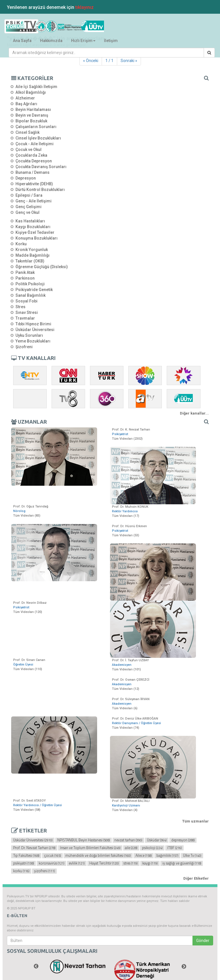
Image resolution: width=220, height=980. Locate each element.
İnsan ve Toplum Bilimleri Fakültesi (90, 848)
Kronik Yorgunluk (32, 250)
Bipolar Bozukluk (31, 121)
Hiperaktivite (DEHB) (34, 184)
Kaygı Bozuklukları (33, 227)
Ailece (144, 856)
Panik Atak (25, 272)
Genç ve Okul (27, 212)
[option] (78, 967)
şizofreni (44, 871)
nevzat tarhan (128, 840)
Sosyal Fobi (26, 301)
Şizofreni (24, 347)
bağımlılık (167, 856)
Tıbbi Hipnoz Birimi (33, 324)
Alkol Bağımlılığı (31, 92)
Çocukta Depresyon (34, 161)
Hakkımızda (51, 41)
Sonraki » (129, 61)
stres (130, 863)
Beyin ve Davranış (32, 115)
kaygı (150, 863)
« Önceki (91, 61)
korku (21, 871)
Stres (20, 307)
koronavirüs (51, 863)
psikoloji (152, 848)
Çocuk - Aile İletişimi (35, 144)
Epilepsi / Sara (29, 195)
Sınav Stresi (27, 312)
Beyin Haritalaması (33, 109)
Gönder (203, 941)
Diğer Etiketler (196, 878)
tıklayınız (85, 7)
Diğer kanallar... (194, 413)
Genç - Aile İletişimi (34, 201)
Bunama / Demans (33, 172)
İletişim (111, 41)
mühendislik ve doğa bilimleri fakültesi (98, 856)
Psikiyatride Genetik (34, 290)
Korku (21, 244)
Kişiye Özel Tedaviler (35, 232)
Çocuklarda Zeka (31, 155)
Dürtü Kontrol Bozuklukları (40, 190)
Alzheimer (25, 98)
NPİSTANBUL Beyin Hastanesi (84, 840)
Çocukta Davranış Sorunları (41, 167)
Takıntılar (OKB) (30, 261)
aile (131, 848)
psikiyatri (23, 863)
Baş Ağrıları (26, 104)
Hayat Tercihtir (104, 863)
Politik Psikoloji (30, 284)
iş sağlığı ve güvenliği (182, 863)
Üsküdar (157, 840)
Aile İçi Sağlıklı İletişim (36, 87)
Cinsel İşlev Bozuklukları (38, 138)
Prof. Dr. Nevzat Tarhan (34, 848)
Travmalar (25, 318)
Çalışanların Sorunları (36, 127)
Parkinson (25, 278)
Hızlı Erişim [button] (83, 41)
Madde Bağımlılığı (33, 255)
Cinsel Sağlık (27, 132)
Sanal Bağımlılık (31, 295)
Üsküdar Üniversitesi (35, 330)
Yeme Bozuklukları (33, 341)
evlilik (77, 863)
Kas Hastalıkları (30, 221)
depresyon (183, 840)
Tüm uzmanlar (196, 821)
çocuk (52, 856)
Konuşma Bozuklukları (37, 238)
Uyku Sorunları (29, 335)
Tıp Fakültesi (26, 856)
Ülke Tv (192, 856)
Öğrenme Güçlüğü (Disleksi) (42, 267)
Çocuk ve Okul (29, 150)
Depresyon (26, 178)
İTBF (174, 848)
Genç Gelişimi (29, 207)
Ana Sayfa (22, 41)
